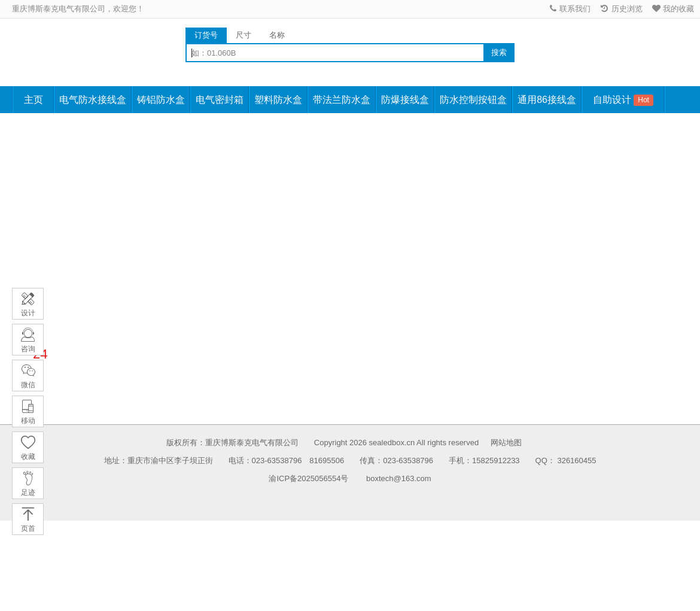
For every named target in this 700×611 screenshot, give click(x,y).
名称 (277, 35)
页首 (28, 520)
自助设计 (623, 100)
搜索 (499, 52)
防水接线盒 (87, 48)
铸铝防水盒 (161, 100)
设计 (28, 304)
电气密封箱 (220, 100)
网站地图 (506, 443)
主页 (34, 100)
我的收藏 (673, 9)
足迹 (28, 484)
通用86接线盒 (547, 100)
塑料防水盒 (278, 100)
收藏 (28, 448)
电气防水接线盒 (93, 100)
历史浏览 (622, 9)
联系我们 (570, 9)
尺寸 (244, 35)
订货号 (206, 35)
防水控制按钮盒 (473, 100)
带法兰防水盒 (342, 100)
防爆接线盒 (405, 100)
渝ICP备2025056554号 (310, 478)
